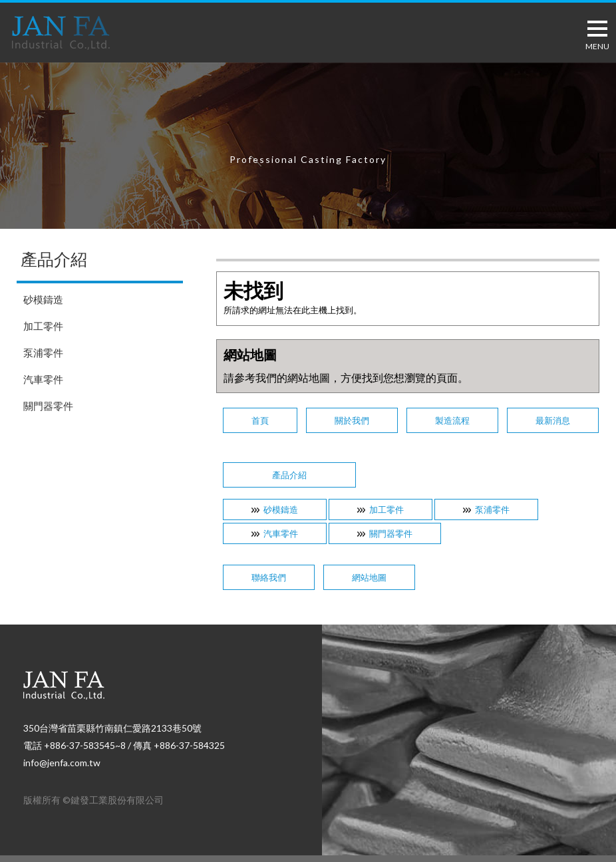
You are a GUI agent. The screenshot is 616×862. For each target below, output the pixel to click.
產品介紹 (289, 475)
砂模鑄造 (43, 299)
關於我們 (352, 420)
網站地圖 (369, 577)
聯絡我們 (269, 577)
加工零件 (43, 326)
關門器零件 (48, 406)
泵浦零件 (43, 353)
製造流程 (452, 420)
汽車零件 (43, 379)
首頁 (260, 420)
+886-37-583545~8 (85, 745)
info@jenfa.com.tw (62, 763)
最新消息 (553, 420)
